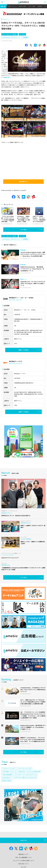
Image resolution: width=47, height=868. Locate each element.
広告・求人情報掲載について (24, 857)
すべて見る (24, 230)
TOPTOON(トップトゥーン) (9, 771)
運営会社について (24, 854)
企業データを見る (23, 350)
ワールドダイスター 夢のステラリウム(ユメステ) (24, 778)
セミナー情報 (32, 6)
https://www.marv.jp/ (15, 363)
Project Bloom (6, 778)
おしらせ (24, 867)
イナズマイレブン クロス (8, 768)
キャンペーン (6, 19)
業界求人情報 (22, 6)
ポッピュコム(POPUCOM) (34, 771)
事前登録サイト (24, 182)
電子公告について (24, 864)
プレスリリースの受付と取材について (23, 861)
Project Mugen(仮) (7, 775)
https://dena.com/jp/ (15, 300)
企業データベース (12, 6)
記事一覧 (3, 6)
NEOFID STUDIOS (7, 781)
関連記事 (6, 77)
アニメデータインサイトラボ (24, 768)
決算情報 (40, 6)
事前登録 (25, 37)
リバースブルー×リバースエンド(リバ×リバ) (25, 775)
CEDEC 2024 (22, 771)
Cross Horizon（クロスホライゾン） (11, 37)
